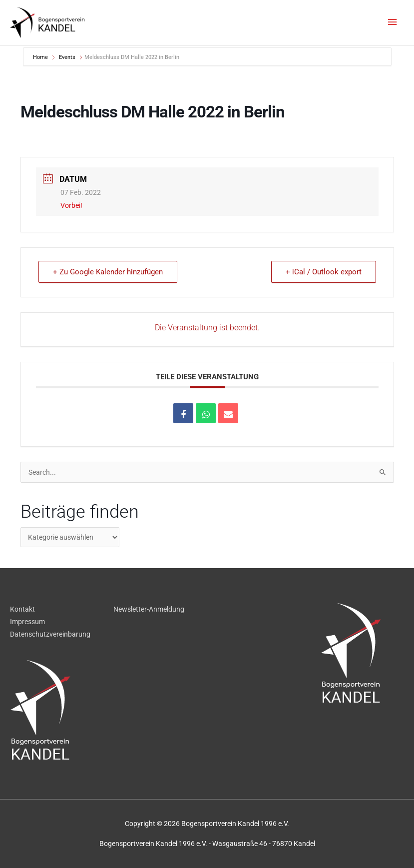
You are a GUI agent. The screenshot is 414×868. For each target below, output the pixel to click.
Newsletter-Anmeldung (149, 609)
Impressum (27, 622)
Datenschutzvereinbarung (50, 634)
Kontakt (22, 609)
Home (41, 57)
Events (67, 57)
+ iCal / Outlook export (324, 272)
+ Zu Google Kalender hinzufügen (108, 272)
